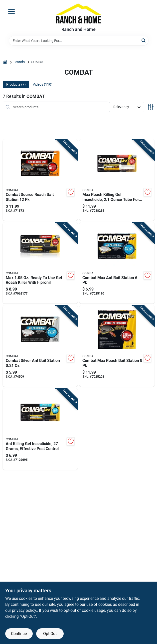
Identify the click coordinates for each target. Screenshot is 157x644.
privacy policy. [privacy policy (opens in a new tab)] (24, 610)
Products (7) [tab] (16, 84)
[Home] (5, 62)
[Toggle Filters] (151, 107)
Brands (19, 62)
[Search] (144, 40)
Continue (19, 634)
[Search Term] (79, 41)
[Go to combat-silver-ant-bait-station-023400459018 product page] (40, 346)
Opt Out (50, 634)
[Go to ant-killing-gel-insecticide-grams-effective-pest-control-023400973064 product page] (40, 429)
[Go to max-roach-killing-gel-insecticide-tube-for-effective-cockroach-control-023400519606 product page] (117, 180)
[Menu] (11, 11)
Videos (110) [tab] (43, 84)
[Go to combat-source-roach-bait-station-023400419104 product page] (40, 180)
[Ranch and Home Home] (79, 13)
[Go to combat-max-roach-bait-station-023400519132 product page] (117, 346)
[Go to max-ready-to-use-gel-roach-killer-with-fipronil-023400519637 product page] (40, 263)
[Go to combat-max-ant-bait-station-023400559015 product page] (117, 263)
